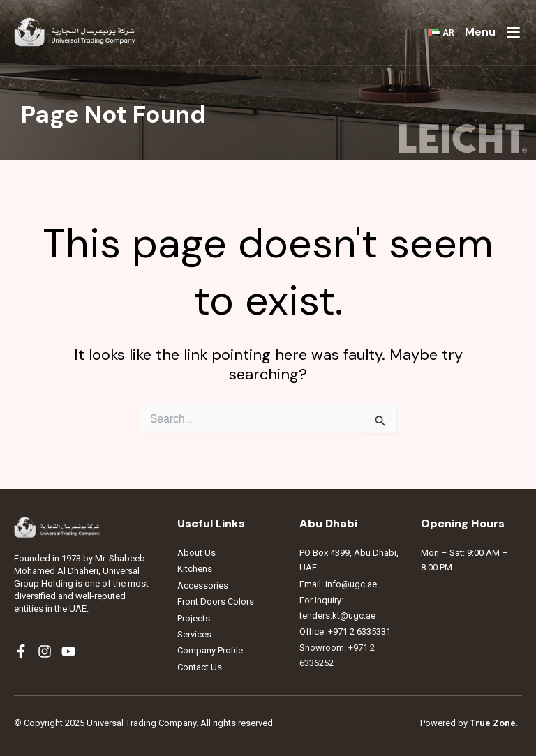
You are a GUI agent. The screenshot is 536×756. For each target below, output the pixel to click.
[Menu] (513, 32)
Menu (480, 32)
